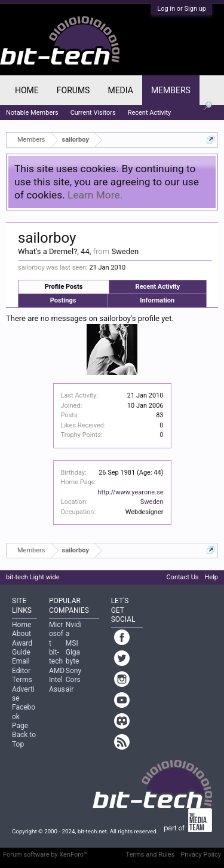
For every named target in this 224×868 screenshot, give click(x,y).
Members (171, 90)
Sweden (152, 502)
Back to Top (24, 739)
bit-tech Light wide (33, 577)
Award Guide (22, 648)
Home (27, 90)
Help (211, 577)
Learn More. (95, 195)
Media (120, 90)
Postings (63, 300)
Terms (22, 680)
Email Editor (21, 666)
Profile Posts (64, 287)
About (22, 634)
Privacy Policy (201, 855)
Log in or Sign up (182, 9)
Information (157, 300)
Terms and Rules (151, 855)
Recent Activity (158, 287)
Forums (73, 90)
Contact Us (182, 577)
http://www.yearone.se (130, 492)
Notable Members (32, 113)
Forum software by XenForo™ (45, 855)
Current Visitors (93, 113)
